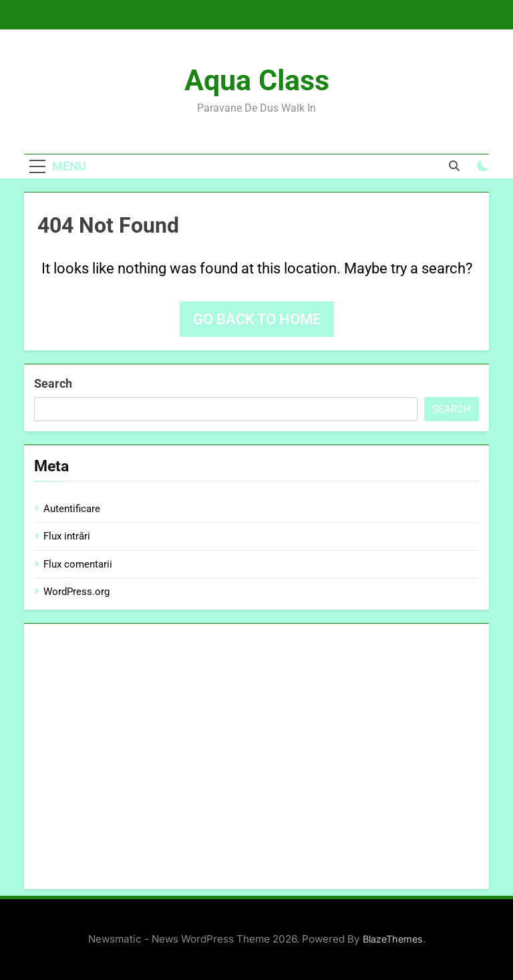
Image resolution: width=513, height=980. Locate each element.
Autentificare (72, 509)
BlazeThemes (393, 939)
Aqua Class (257, 80)
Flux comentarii (78, 564)
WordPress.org (76, 592)
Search (53, 383)
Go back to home (257, 319)
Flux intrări (67, 536)
